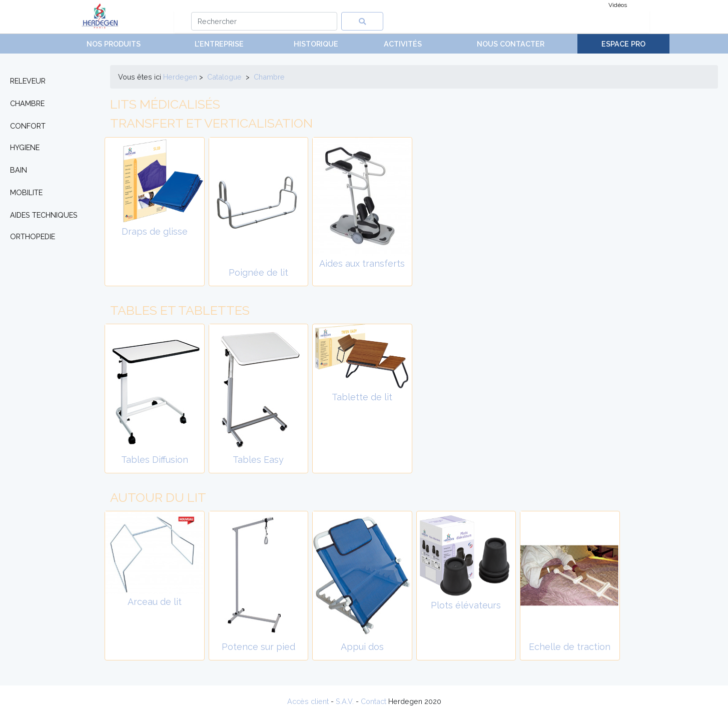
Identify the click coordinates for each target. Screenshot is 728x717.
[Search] (264, 21)
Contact (374, 701)
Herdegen (180, 77)
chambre (269, 77)
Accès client (308, 701)
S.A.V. (345, 701)
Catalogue (224, 77)
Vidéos (618, 5)
